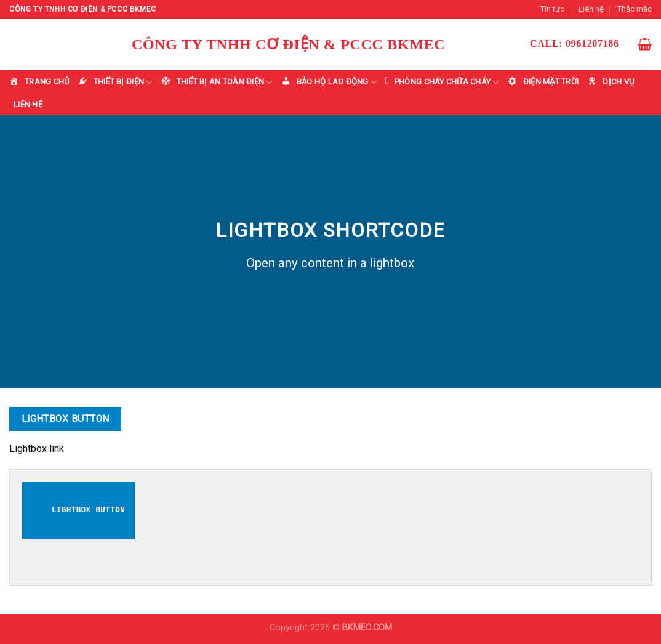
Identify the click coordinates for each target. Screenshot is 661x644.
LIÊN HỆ (28, 104)
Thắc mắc (635, 9)
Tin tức (552, 9)
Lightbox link (37, 449)
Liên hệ (591, 9)
